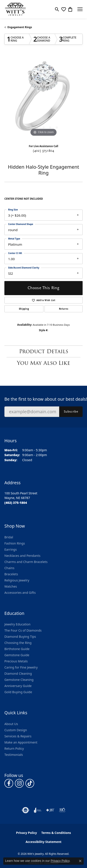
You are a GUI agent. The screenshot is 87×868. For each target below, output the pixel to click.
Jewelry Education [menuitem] (17, 624)
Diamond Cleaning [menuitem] (18, 673)
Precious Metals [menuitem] (16, 661)
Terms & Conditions (56, 833)
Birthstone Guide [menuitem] (17, 649)
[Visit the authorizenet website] (26, 810)
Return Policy (14, 748)
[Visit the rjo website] (62, 810)
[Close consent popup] (80, 861)
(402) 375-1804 (43, 151)
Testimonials (14, 755)
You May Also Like (43, 363)
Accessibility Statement (44, 842)
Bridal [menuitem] (9, 537)
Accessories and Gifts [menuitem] (20, 593)
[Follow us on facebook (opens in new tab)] (9, 783)
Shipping (24, 309)
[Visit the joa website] (38, 810)
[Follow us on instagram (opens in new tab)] (19, 783)
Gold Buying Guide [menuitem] (18, 692)
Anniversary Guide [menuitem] (18, 686)
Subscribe (71, 411)
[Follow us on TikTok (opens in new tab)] (30, 783)
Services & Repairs (18, 736)
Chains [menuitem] (9, 568)
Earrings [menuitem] (11, 549)
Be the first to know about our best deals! (43, 399)
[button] (57, 9)
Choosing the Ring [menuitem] (18, 643)
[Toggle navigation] (80, 9)
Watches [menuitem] (11, 586)
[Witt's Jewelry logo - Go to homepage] (15, 9)
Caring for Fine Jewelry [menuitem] (21, 667)
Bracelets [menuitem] (11, 574)
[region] (43, 98)
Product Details (44, 351)
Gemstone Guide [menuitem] (17, 655)
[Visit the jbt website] (50, 810)
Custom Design (16, 730)
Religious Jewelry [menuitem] (17, 580)
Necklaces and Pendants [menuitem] (22, 556)
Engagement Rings (20, 27)
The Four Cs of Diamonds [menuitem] (23, 630)
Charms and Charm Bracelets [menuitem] (26, 562)
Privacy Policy (26, 833)
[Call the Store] (16, 503)
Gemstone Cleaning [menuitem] (19, 680)
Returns (64, 309)
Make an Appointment (21, 742)
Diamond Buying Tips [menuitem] (20, 637)
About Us (11, 724)
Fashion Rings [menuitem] (15, 543)
